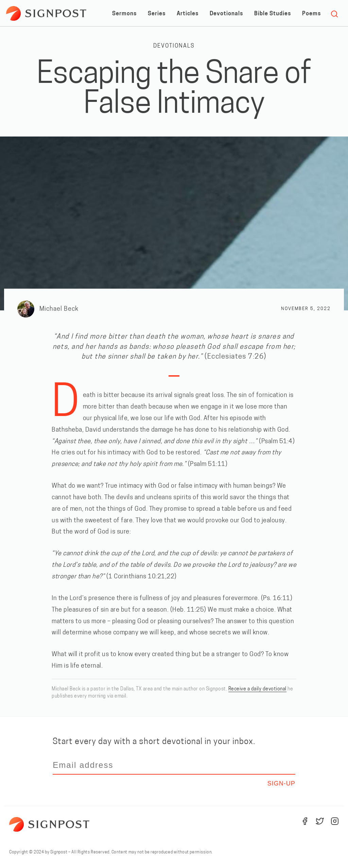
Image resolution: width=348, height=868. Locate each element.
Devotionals (226, 14)
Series (157, 14)
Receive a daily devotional (257, 689)
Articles (188, 14)
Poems (311, 14)
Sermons (124, 14)
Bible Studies (273, 14)
